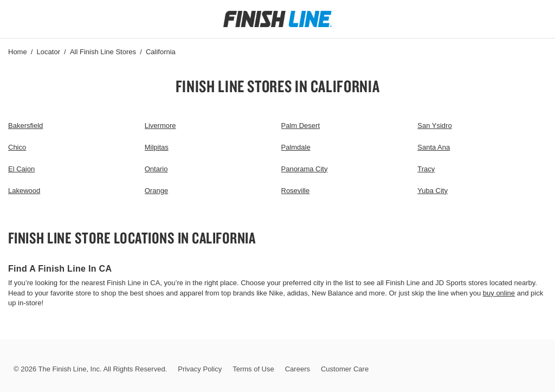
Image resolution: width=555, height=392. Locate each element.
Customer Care (345, 369)
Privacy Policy (200, 369)
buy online (499, 293)
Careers (298, 369)
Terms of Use (253, 369)
